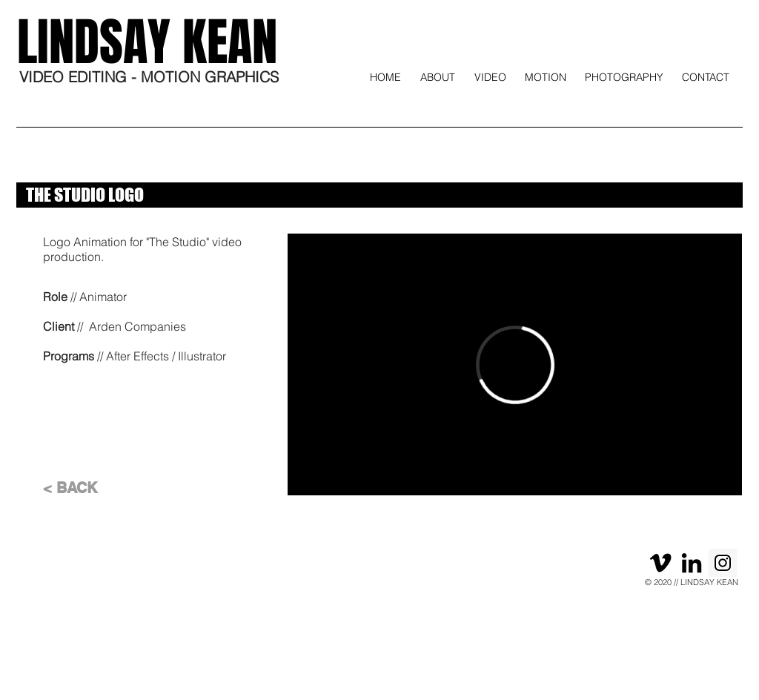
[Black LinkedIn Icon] (692, 563)
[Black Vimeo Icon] (660, 563)
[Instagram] (723, 563)
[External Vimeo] (515, 364)
